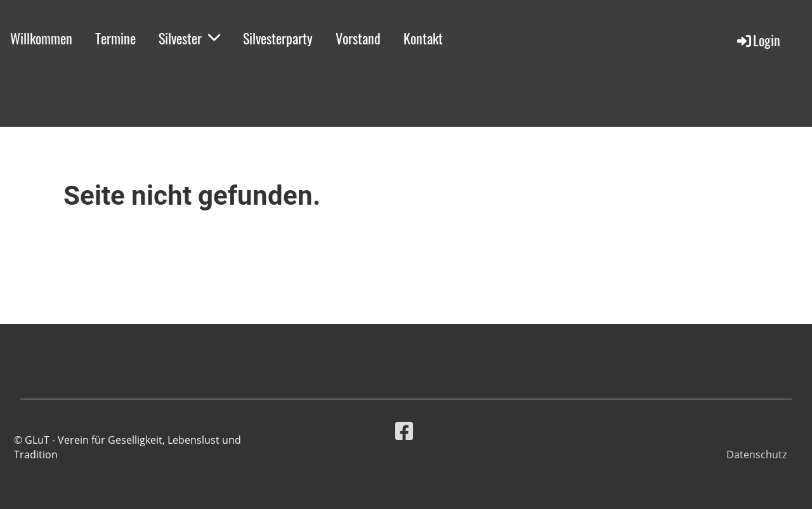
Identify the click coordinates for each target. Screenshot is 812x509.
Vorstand (358, 38)
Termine (115, 38)
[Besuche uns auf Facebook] (404, 431)
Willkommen (41, 38)
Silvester (189, 38)
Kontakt (423, 38)
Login (758, 40)
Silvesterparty (278, 38)
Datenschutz (756, 454)
